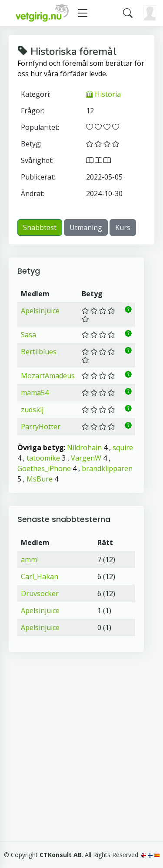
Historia (103, 94)
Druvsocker (40, 593)
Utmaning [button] (86, 227)
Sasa (28, 335)
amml (30, 559)
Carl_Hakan (40, 576)
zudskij (32, 410)
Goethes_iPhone (44, 468)
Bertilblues (39, 352)
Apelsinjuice (40, 311)
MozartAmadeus (48, 376)
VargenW (86, 458)
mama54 (35, 393)
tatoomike (43, 458)
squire (123, 448)
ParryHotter (41, 427)
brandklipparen (107, 468)
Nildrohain (84, 448)
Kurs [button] (123, 227)
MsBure (40, 479)
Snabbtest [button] (40, 227)
